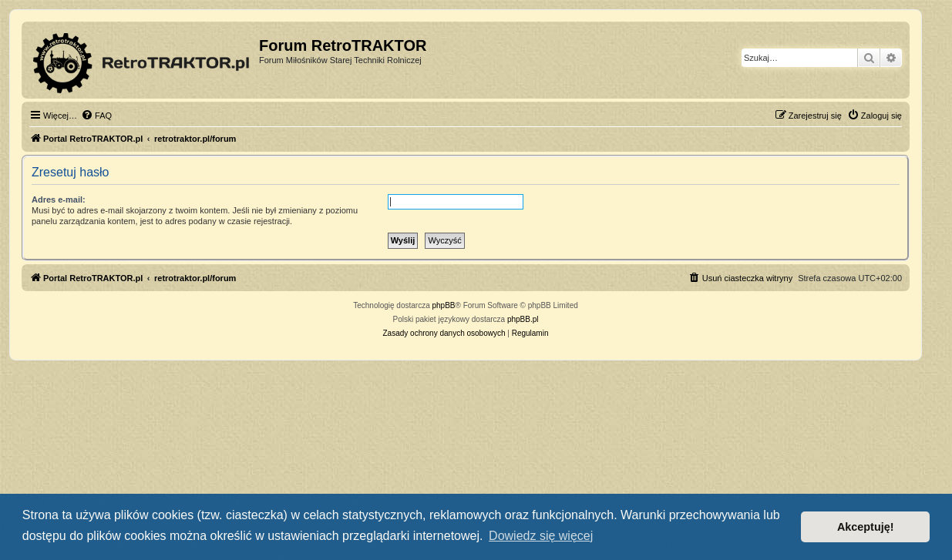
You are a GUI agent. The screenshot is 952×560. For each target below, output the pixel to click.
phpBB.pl (523, 319)
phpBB (444, 305)
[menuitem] (96, 116)
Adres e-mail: (59, 200)
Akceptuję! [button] (866, 527)
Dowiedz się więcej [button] (541, 536)
